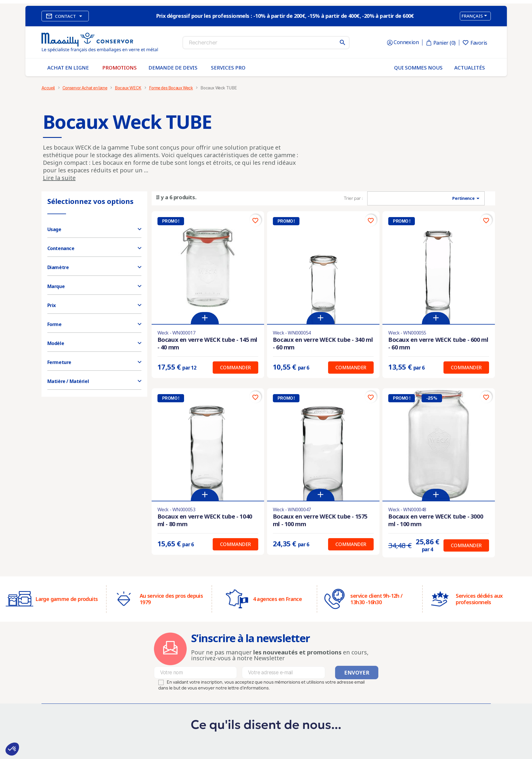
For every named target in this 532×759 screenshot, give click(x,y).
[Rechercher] (266, 43)
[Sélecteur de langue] (475, 16)
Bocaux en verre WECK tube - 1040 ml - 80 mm (205, 520)
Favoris (475, 43)
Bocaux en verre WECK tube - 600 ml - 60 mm (438, 343)
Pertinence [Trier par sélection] (467, 198)
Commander (235, 368)
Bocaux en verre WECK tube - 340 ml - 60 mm (323, 343)
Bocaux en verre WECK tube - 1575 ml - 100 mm (320, 520)
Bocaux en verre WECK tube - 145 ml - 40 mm (207, 343)
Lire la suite (59, 178)
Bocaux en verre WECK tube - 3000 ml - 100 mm (436, 520)
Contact (65, 16)
